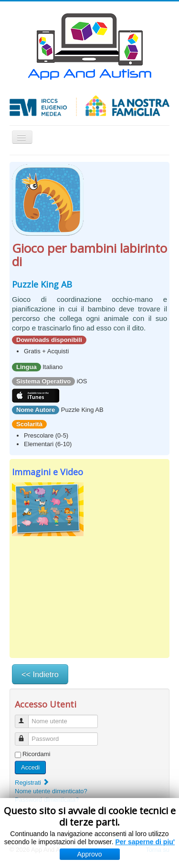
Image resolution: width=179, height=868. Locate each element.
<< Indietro (40, 674)
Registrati (32, 783)
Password (26, 735)
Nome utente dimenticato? (51, 791)
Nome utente (26, 717)
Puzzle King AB (42, 284)
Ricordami (37, 754)
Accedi (30, 767)
